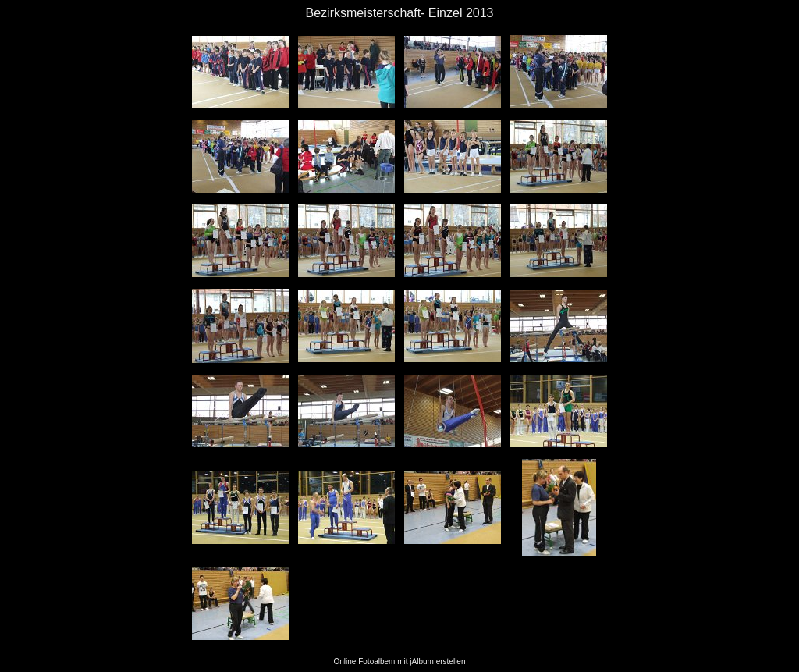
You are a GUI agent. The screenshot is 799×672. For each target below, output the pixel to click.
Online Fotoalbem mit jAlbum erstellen (400, 661)
